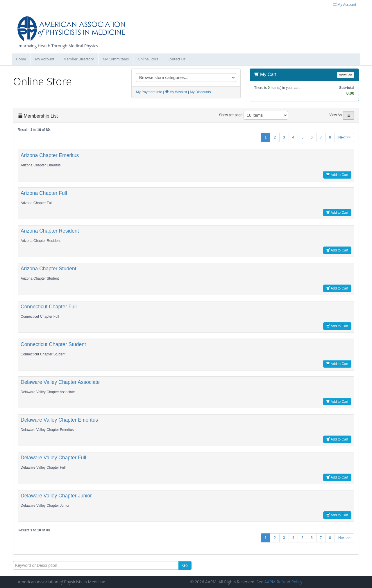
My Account (45, 59)
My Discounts (200, 92)
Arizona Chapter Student (49, 269)
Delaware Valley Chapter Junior (56, 496)
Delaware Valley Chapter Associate (60, 382)
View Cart (346, 75)
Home (21, 59)
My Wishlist (176, 92)
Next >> (344, 137)
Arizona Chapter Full (44, 193)
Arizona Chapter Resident (50, 231)
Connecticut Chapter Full (49, 307)
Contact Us (176, 59)
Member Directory (78, 59)
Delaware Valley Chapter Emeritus (59, 420)
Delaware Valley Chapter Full (53, 458)
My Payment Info (149, 92)
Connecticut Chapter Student (53, 344)
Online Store (148, 59)
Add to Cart (337, 175)
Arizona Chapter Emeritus (50, 155)
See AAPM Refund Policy (280, 582)
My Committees (116, 59)
